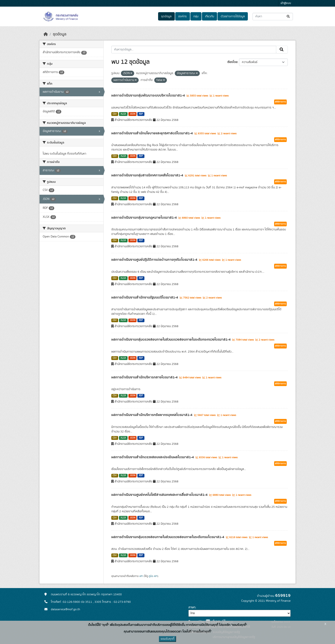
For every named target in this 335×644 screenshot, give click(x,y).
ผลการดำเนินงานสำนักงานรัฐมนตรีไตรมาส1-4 (145, 297)
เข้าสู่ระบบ (286, 3)
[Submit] (289, 17)
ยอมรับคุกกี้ (167, 639)
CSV (115, 114)
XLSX (123, 114)
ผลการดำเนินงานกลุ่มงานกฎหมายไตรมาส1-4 (144, 218)
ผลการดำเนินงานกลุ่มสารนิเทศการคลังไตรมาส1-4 (148, 175)
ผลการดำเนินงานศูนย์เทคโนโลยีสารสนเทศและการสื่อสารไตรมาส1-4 (160, 495)
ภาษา (192, 607)
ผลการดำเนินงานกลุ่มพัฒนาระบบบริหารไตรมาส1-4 (148, 95)
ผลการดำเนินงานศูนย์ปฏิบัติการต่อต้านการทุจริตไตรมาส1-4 (155, 260)
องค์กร (182, 16)
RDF (141, 114)
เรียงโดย (232, 62)
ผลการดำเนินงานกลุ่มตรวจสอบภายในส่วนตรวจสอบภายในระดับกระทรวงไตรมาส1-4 (171, 340)
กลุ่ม (196, 16)
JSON (133, 114)
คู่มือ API (153, 576)
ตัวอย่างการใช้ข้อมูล (233, 16)
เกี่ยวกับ (210, 16)
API (141, 576)
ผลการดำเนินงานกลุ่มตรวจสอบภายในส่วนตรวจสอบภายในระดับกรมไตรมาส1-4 (168, 537)
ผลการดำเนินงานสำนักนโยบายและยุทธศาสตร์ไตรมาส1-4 (152, 133)
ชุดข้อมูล (166, 16)
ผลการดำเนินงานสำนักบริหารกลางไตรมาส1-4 (145, 377)
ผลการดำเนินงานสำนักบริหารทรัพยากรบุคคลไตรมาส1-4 (152, 415)
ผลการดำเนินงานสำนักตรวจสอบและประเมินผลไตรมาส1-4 (153, 457)
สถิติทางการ (280, 102)
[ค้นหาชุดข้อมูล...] (273, 17)
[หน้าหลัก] (46, 34)
